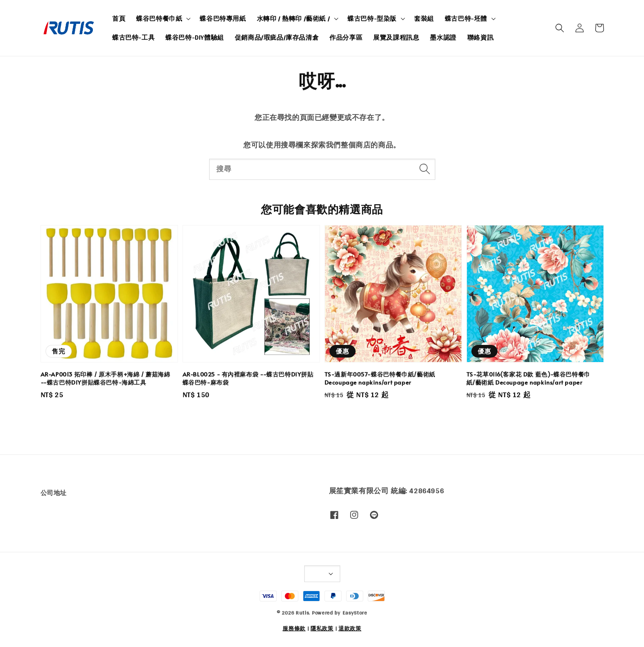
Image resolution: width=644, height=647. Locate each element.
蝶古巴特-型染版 (372, 18)
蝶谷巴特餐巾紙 (159, 18)
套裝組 (424, 18)
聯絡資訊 (480, 37)
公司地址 (54, 493)
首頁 (119, 18)
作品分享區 (346, 37)
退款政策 (350, 629)
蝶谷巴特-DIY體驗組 (195, 37)
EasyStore (355, 613)
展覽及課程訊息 (396, 37)
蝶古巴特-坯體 (466, 18)
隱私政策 (322, 629)
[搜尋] (425, 169)
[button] (560, 28)
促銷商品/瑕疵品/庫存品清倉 (277, 37)
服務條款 (294, 629)
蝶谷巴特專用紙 (223, 18)
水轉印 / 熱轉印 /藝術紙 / (294, 18)
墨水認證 (443, 37)
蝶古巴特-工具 (133, 37)
